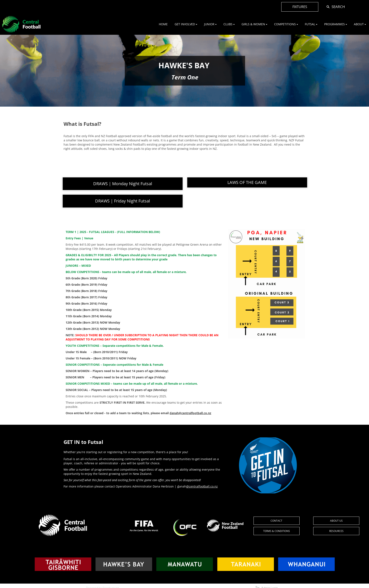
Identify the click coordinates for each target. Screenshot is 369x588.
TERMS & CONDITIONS (277, 531)
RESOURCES (336, 531)
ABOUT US (336, 521)
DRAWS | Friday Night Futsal (123, 201)
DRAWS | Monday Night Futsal (123, 184)
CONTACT (276, 521)
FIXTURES (300, 7)
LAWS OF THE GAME (247, 182)
